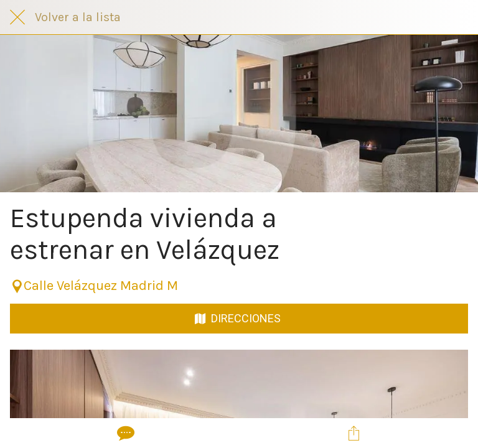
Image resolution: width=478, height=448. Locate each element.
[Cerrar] (17, 17)
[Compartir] (354, 433)
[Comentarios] (124, 433)
